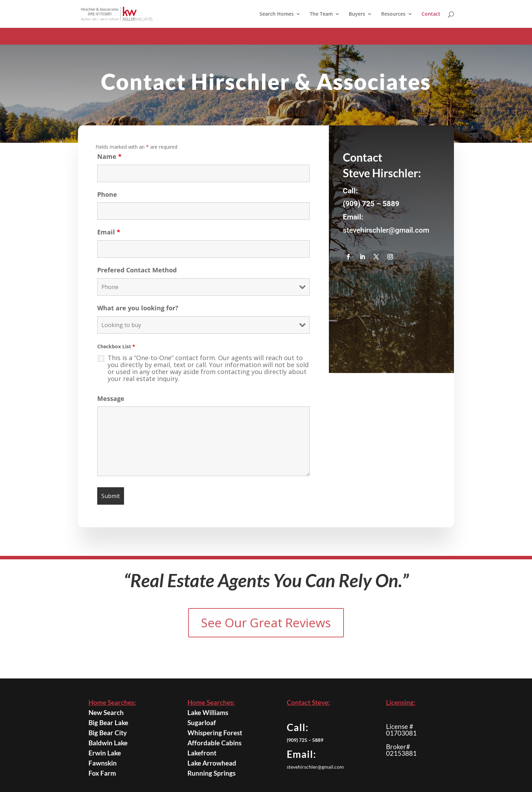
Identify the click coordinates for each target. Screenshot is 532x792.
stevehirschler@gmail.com (386, 239)
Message (111, 406)
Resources (393, 14)
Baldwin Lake (110, 743)
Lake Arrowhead (213, 763)
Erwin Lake (108, 753)
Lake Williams (210, 713)
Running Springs (213, 773)
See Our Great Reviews (266, 623)
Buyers (357, 14)
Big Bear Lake (111, 723)
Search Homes (277, 14)
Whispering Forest (216, 732)
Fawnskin (106, 763)
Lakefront (206, 753)
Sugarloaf (206, 723)
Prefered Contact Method (137, 278)
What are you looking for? (138, 316)
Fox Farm (106, 773)
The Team (321, 14)
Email (109, 240)
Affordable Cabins (215, 743)
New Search (109, 713)
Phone (107, 202)
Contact (431, 14)
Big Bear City (110, 733)
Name (109, 164)
